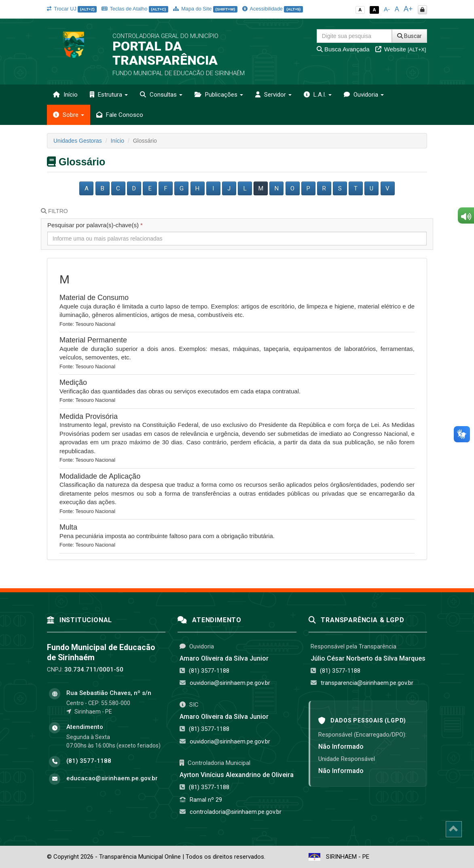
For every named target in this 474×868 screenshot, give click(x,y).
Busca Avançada (343, 49)
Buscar (409, 36)
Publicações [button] (219, 95)
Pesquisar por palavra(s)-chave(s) (95, 225)
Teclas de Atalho (135, 9)
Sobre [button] (69, 115)
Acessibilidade (273, 9)
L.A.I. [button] (318, 95)
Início (65, 95)
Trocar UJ (72, 9)
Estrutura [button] (109, 95)
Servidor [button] (273, 95)
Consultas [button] (161, 95)
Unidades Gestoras (78, 141)
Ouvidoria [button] (364, 95)
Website (401, 49)
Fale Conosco (120, 115)
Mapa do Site (205, 9)
